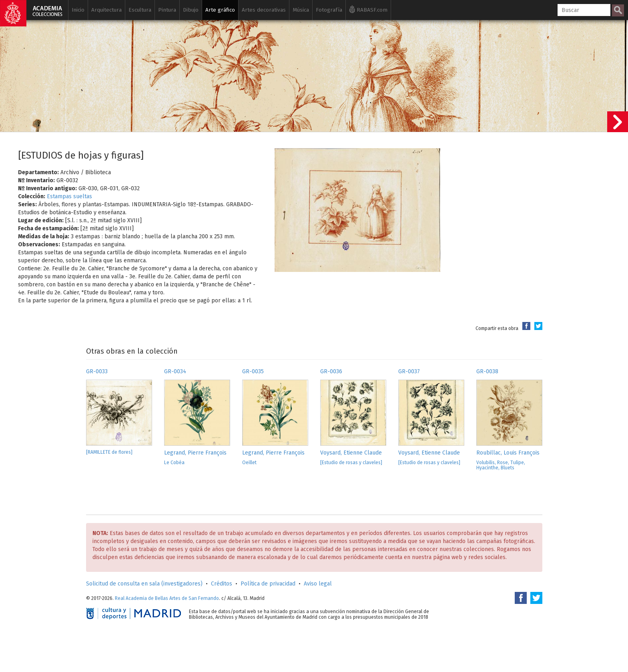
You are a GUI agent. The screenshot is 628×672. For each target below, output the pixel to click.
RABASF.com (368, 9)
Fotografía (329, 10)
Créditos (222, 584)
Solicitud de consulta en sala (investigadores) (144, 584)
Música (301, 10)
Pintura (167, 10)
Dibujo (191, 10)
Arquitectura (106, 10)
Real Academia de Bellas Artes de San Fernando (167, 598)
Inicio (78, 10)
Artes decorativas (264, 10)
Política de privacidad (268, 584)
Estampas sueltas (69, 196)
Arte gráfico (220, 10)
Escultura (140, 10)
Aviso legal (318, 584)
